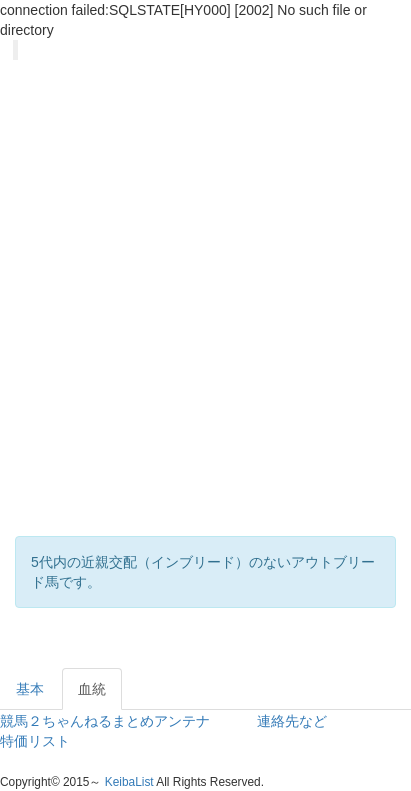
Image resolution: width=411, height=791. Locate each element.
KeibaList (129, 782)
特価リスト (35, 741)
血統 (92, 689)
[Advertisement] (198, 318)
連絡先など (292, 721)
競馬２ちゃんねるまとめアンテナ (105, 721)
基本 (30, 689)
